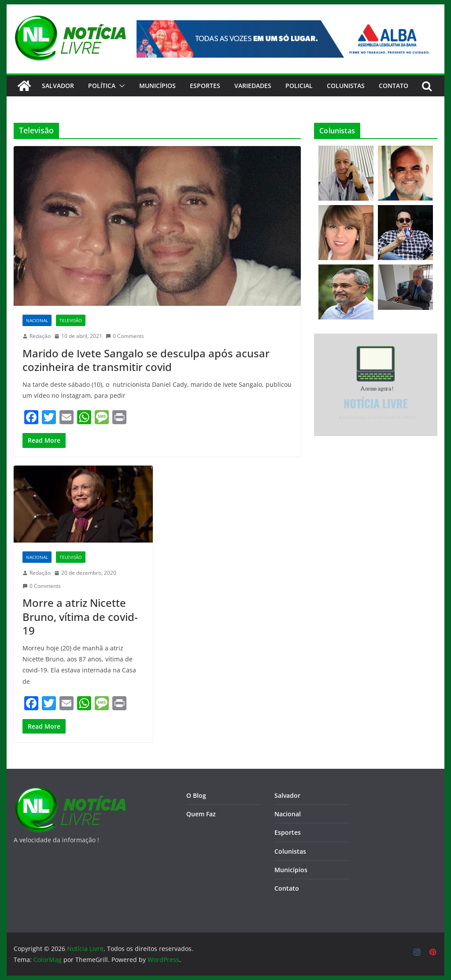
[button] (120, 86)
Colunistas (346, 86)
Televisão (71, 320)
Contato (287, 888)
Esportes (205, 86)
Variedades (253, 86)
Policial (299, 86)
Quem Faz (201, 814)
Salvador (58, 86)
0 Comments (125, 336)
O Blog (196, 795)
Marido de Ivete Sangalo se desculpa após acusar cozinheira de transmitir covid (146, 360)
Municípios (157, 86)
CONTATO (394, 86)
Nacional (37, 320)
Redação (40, 336)
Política (102, 86)
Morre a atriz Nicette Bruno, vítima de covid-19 (80, 616)
